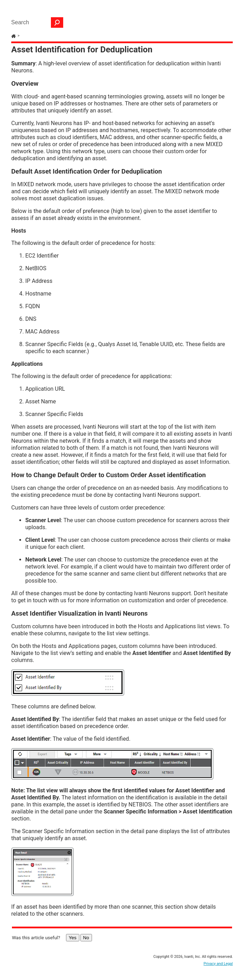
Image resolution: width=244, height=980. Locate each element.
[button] (57, 22)
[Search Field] (35, 22)
